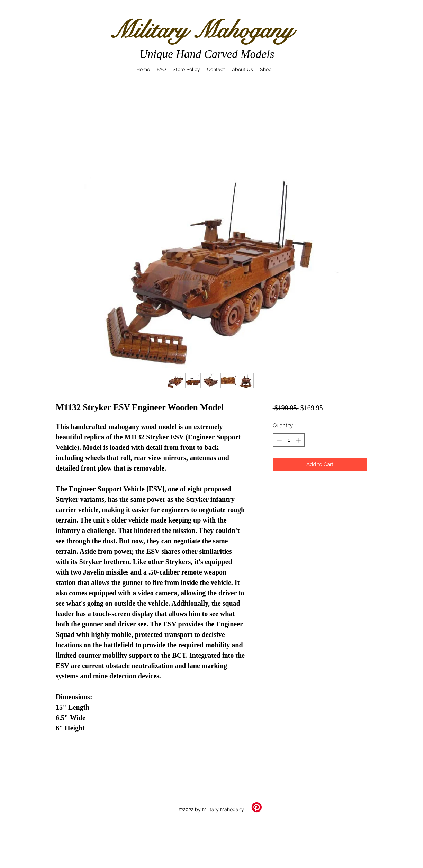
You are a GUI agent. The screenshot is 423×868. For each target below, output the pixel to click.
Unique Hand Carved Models (207, 54)
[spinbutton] (289, 440)
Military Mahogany (201, 30)
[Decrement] (278, 440)
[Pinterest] (257, 807)
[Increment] (299, 440)
